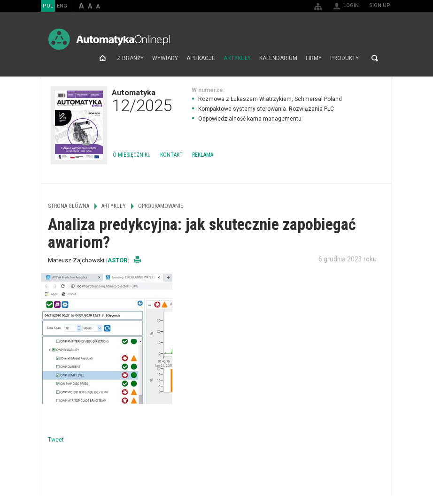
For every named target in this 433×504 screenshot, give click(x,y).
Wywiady (165, 58)
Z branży (130, 58)
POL (48, 6)
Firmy (314, 58)
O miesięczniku (132, 155)
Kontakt (171, 155)
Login (351, 5)
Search (375, 58)
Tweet (56, 440)
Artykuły (237, 58)
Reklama (203, 155)
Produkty (344, 58)
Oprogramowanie (161, 206)
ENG (62, 6)
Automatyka (142, 100)
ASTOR (117, 260)
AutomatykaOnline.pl (109, 39)
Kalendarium (278, 58)
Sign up (380, 5)
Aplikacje (201, 58)
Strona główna (103, 58)
